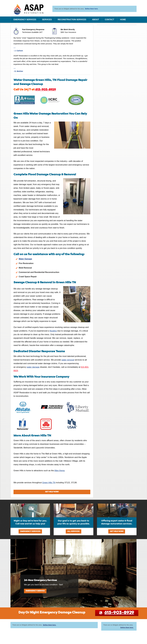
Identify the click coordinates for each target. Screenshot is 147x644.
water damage (33, 367)
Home (123, 20)
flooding (53, 331)
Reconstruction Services (72, 20)
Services (47, 20)
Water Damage (25, 259)
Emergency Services (25, 20)
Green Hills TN (49, 483)
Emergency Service (35, 591)
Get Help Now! (52, 492)
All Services (73, 531)
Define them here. (92, 9)
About (96, 20)
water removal (68, 360)
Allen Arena (59, 471)
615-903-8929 (46, 90)
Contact (110, 20)
